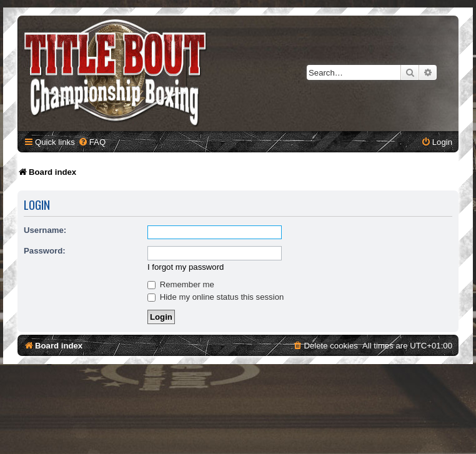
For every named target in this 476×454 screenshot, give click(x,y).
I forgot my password (186, 267)
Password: (45, 251)
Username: (45, 230)
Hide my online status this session (216, 297)
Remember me (181, 284)
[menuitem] (92, 142)
